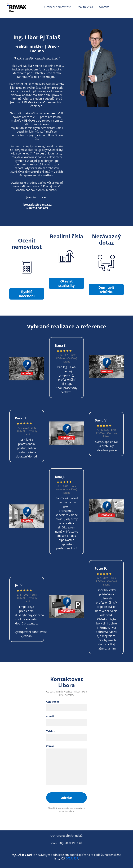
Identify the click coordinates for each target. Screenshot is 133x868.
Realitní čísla (85, 7)
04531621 (72, 858)
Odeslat (67, 798)
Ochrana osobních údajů (66, 836)
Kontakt (104, 7)
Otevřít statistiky (66, 283)
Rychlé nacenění (27, 294)
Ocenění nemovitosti (58, 7)
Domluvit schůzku (106, 290)
